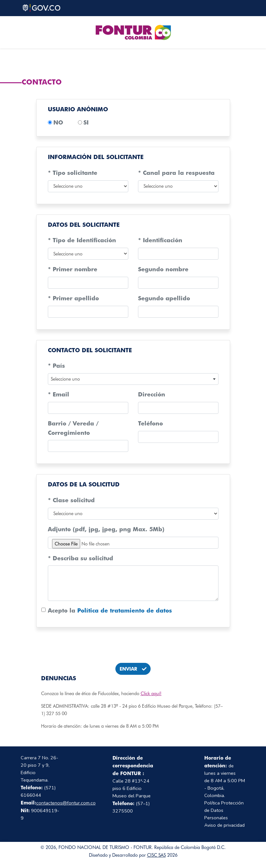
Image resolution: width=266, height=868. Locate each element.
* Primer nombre (73, 269)
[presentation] (133, 645)
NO (58, 122)
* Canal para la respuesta (176, 173)
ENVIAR (133, 669)
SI (86, 122)
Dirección (152, 394)
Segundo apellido (164, 298)
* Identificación (160, 240)
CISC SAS (156, 855)
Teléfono (150, 423)
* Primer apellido (73, 298)
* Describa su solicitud (80, 558)
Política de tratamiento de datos (125, 610)
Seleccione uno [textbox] (65, 379)
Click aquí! (151, 693)
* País (56, 366)
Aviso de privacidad (224, 825)
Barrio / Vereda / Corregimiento (73, 428)
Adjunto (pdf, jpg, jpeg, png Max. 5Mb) (106, 529)
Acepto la (110, 610)
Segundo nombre (163, 269)
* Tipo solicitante (73, 173)
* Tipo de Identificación (82, 240)
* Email (59, 394)
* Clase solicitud (71, 500)
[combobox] (133, 379)
